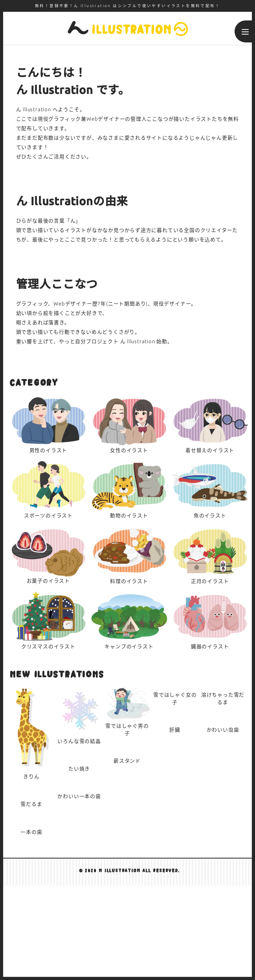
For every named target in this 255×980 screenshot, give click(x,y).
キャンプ (129, 620)
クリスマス (48, 620)
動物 (129, 489)
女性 (129, 424)
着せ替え (210, 424)
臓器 (210, 620)
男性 (48, 424)
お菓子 (48, 554)
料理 (129, 554)
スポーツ (48, 489)
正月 (210, 554)
